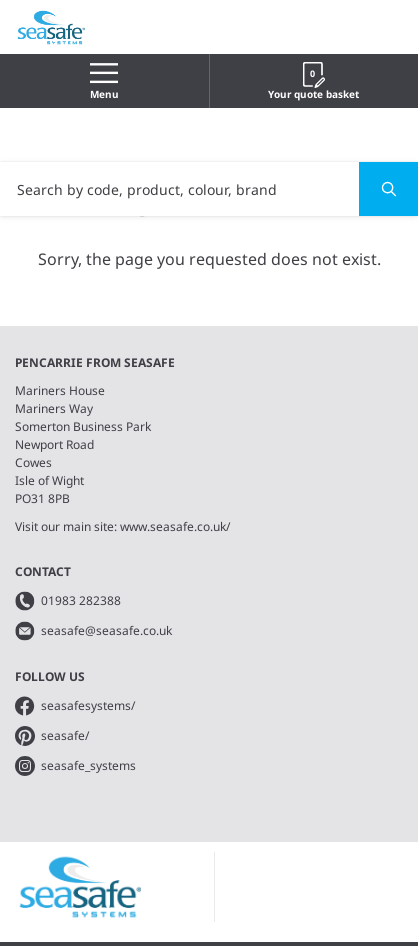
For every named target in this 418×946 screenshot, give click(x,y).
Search (377, 189)
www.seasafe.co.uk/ (175, 526)
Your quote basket (313, 81)
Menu (104, 81)
